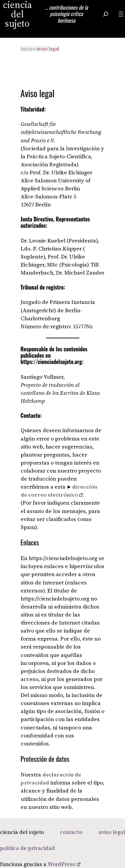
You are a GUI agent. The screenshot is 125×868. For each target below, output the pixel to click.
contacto (71, 832)
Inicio (27, 49)
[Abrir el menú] (121, 14)
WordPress (64, 864)
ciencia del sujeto (22, 832)
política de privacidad (27, 848)
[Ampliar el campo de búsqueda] (105, 14)
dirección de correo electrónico (59, 491)
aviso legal (112, 832)
